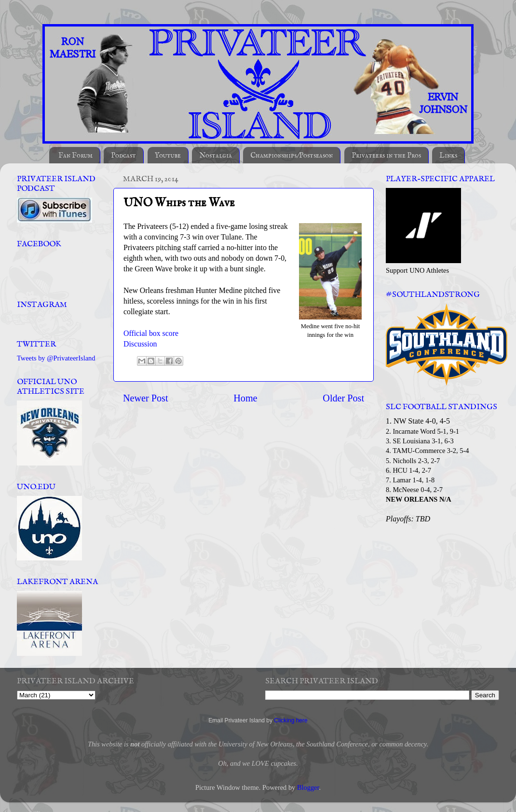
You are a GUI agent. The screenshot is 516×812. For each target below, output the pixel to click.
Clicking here (291, 720)
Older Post (343, 398)
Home (245, 398)
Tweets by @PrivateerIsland (56, 358)
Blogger (308, 787)
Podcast (123, 155)
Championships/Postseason (292, 155)
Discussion (140, 344)
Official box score (151, 333)
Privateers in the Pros (386, 155)
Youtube (168, 155)
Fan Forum (75, 155)
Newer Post (146, 398)
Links (448, 155)
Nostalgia (216, 155)
